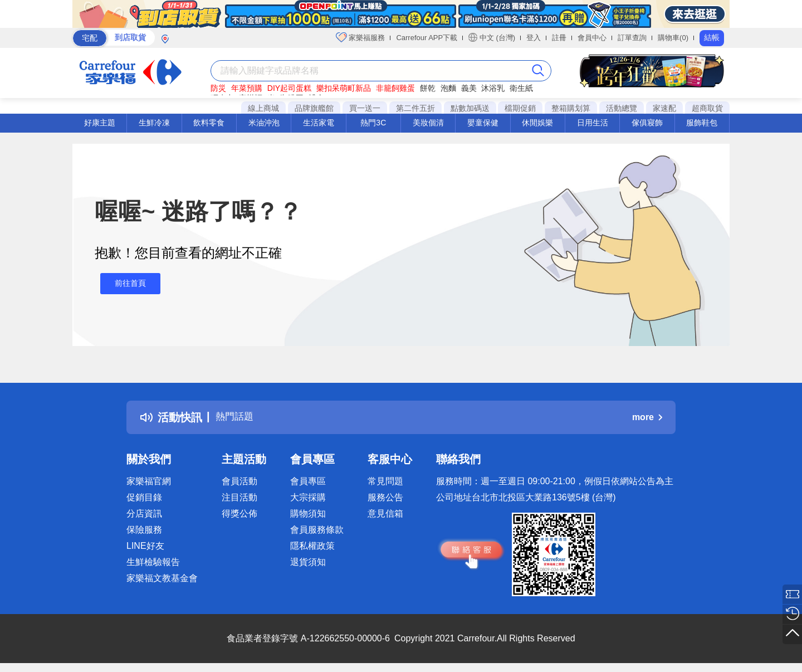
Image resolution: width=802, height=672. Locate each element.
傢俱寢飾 (647, 123)
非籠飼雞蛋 (395, 88)
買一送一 (365, 108)
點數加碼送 (470, 108)
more (647, 417)
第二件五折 (415, 108)
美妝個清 (428, 123)
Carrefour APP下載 (427, 38)
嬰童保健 (483, 123)
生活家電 (319, 123)
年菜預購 (247, 88)
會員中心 (592, 38)
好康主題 (100, 123)
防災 (218, 88)
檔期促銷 (520, 108)
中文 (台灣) (492, 37)
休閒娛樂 (537, 123)
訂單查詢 (632, 38)
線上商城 (263, 108)
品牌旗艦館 (314, 108)
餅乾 (428, 88)
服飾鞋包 (702, 123)
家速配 (664, 108)
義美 (469, 88)
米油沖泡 (264, 123)
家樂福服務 (361, 37)
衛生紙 (521, 88)
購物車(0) (673, 38)
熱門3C (373, 123)
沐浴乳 (493, 88)
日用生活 (593, 123)
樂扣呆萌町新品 (344, 88)
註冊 (559, 38)
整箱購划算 (571, 108)
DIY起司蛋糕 (289, 88)
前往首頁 (125, 283)
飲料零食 (209, 123)
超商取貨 (707, 108)
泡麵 (448, 88)
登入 (534, 38)
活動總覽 (622, 108)
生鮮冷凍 (154, 123)
